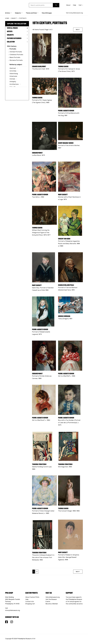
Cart (81, 5)
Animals (12, 79)
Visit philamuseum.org (53, 597)
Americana (13, 76)
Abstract (13, 68)
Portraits (13, 49)
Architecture (14, 84)
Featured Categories (17, 38)
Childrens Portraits (16, 55)
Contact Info (30, 602)
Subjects (17, 35)
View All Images (47, 13)
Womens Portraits (16, 60)
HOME (7, 18)
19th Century (12, 46)
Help (75, 5)
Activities (13, 71)
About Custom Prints (32, 597)
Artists (17, 31)
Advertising (14, 74)
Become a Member (52, 604)
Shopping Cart (30, 604)
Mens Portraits (15, 57)
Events (48, 602)
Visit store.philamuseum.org (74, 13)
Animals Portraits (16, 52)
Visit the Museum (51, 599)
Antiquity (13, 82)
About (68, 5)
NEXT (78, 30)
